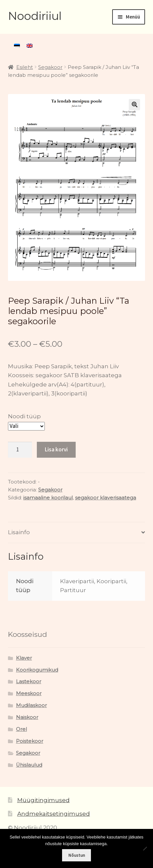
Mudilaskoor (31, 705)
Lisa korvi (56, 449)
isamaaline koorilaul (48, 498)
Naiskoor (27, 717)
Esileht (25, 67)
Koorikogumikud (37, 670)
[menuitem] (17, 46)
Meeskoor (29, 693)
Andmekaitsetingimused (54, 814)
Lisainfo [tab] (19, 532)
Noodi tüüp (24, 416)
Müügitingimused (43, 800)
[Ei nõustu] (145, 848)
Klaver (24, 658)
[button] (134, 105)
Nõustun (77, 855)
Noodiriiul (35, 16)
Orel (21, 729)
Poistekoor (30, 741)
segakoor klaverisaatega (106, 498)
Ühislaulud (29, 765)
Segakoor (50, 67)
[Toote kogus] (20, 450)
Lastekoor (29, 682)
